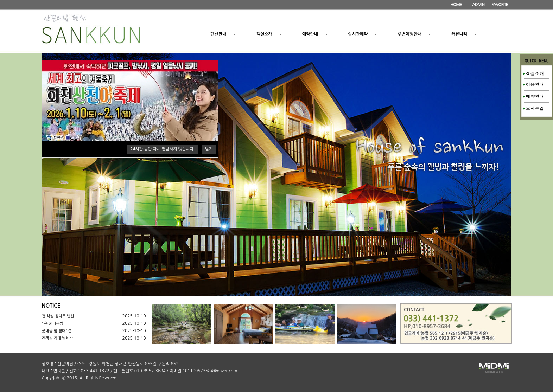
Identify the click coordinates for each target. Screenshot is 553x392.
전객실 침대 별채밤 (58, 338)
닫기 (209, 149)
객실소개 (264, 34)
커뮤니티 (459, 34)
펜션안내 (219, 34)
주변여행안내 (409, 34)
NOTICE (51, 306)
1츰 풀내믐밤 (53, 324)
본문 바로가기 (0, 0)
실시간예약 (358, 34)
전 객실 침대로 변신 (58, 316)
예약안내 (310, 34)
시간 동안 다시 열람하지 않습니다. (163, 149)
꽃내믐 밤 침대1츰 (57, 331)
